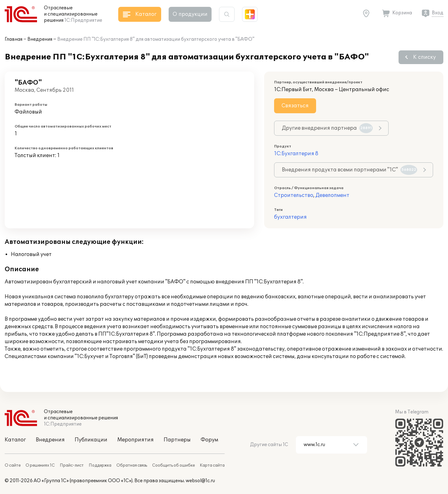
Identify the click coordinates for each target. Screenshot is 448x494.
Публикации (91, 440)
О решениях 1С (40, 465)
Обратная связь (132, 465)
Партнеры (177, 440)
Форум (209, 440)
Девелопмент (332, 195)
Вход (438, 13)
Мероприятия (135, 440)
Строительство (294, 195)
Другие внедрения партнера (327, 128)
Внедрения (40, 39)
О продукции (190, 14)
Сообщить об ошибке (173, 465)
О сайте (13, 465)
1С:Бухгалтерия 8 (296, 154)
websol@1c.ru (200, 481)
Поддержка (100, 465)
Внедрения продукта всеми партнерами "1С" (350, 170)
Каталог (15, 440)
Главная (14, 39)
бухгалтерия (290, 217)
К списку (425, 57)
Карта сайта (212, 465)
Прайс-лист (72, 465)
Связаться (295, 106)
